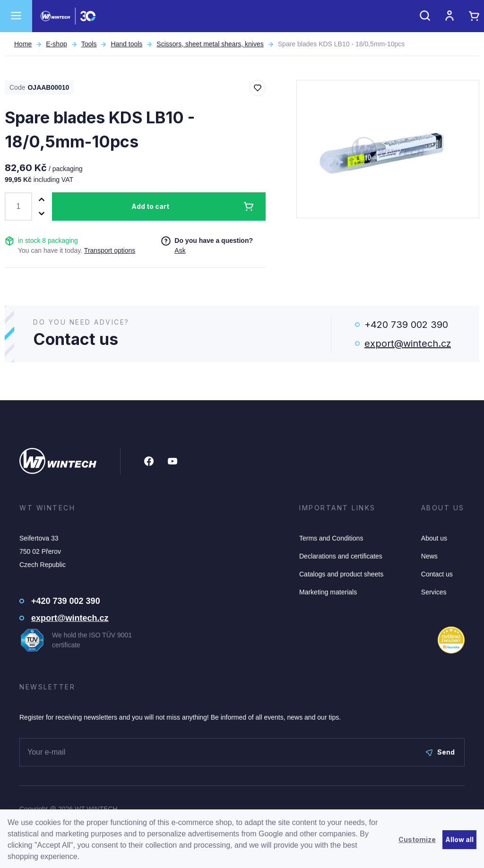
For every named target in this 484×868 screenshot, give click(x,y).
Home (23, 44)
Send (440, 752)
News (429, 556)
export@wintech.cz (408, 344)
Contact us (437, 574)
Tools (89, 44)
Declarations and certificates (341, 556)
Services (434, 592)
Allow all (459, 839)
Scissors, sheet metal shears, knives (210, 44)
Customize (417, 839)
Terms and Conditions (331, 538)
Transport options (110, 250)
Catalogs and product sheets (341, 574)
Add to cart (150, 206)
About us (434, 538)
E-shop (56, 44)
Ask (180, 250)
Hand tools (126, 44)
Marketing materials (328, 592)
